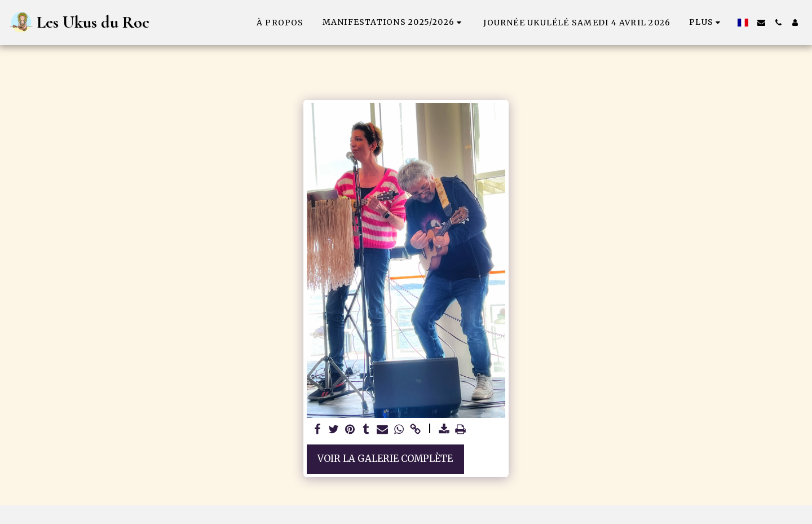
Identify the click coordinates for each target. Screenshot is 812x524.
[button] (394, 22)
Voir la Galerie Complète (385, 459)
